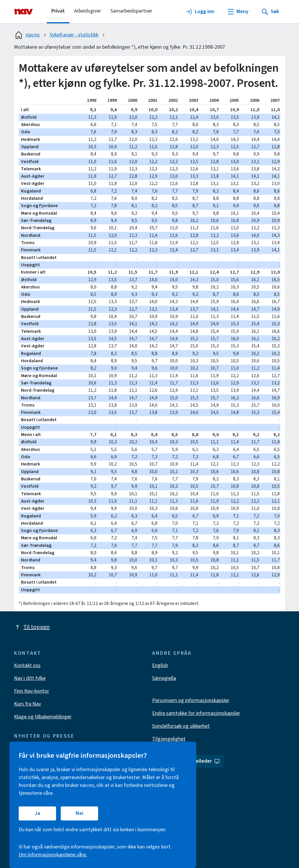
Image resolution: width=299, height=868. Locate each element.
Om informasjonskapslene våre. (53, 855)
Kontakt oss (27, 665)
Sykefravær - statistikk (74, 35)
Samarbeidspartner (131, 11)
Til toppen (32, 627)
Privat (58, 11)
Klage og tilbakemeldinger (43, 717)
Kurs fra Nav (27, 704)
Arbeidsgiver (88, 11)
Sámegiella (164, 678)
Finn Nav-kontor (32, 691)
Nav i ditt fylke (30, 678)
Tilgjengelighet (169, 739)
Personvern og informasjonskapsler (191, 700)
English (160, 665)
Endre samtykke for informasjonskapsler (196, 713)
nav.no (27, 35)
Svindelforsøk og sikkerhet (181, 726)
